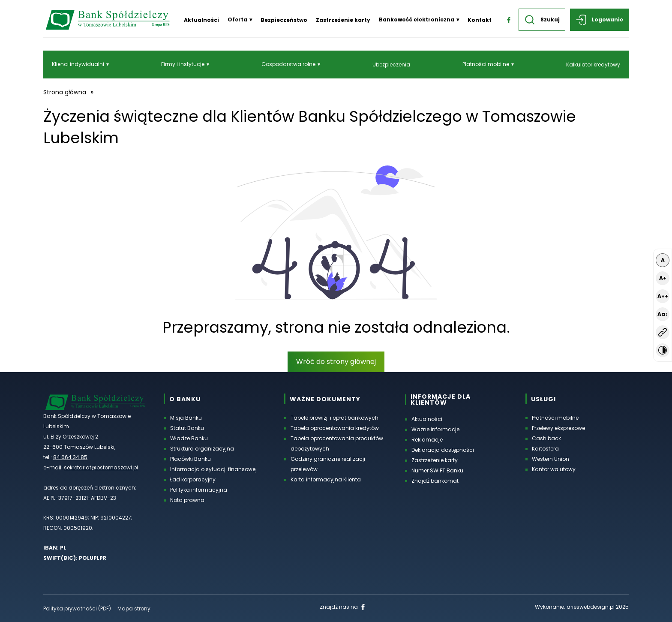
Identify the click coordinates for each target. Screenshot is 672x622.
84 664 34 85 (70, 457)
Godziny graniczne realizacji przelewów (328, 464)
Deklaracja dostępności (443, 450)
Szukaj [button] (542, 20)
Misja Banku (186, 418)
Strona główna (65, 92)
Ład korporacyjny (193, 479)
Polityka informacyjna (199, 490)
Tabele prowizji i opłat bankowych (334, 418)
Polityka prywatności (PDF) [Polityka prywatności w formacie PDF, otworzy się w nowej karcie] (77, 608)
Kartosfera (545, 449)
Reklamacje (427, 440)
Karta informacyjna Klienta (326, 479)
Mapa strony (134, 608)
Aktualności (201, 20)
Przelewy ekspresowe (558, 428)
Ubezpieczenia (391, 65)
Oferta (237, 20)
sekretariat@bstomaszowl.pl (101, 467)
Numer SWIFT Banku (437, 470)
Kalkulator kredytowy (593, 65)
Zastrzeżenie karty (343, 20)
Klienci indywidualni (78, 64)
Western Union (550, 459)
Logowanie (599, 20)
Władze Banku (189, 438)
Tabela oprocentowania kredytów (335, 428)
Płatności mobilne (486, 64)
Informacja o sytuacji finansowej (213, 469)
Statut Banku (187, 428)
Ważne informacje (435, 429)
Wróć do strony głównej (336, 362)
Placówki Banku (190, 459)
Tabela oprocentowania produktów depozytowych (337, 443)
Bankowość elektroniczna (417, 20)
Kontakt (480, 20)
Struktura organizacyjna (202, 449)
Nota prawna (187, 500)
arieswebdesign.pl (591, 607)
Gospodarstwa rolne (288, 64)
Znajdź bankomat (435, 481)
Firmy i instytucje (183, 64)
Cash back (546, 438)
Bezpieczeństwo (284, 20)
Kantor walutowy (554, 469)
